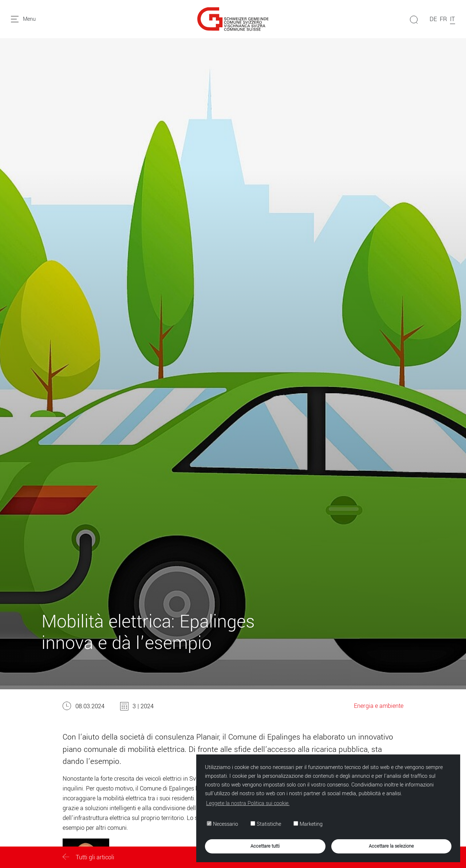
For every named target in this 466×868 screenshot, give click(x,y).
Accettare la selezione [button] (391, 846)
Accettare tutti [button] (265, 846)
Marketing (308, 824)
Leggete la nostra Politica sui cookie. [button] (248, 803)
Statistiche (266, 824)
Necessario (222, 824)
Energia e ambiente (379, 706)
